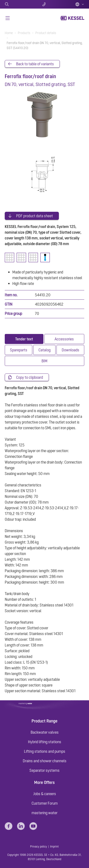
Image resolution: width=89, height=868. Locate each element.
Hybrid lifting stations (45, 742)
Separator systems (44, 770)
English (80, 4)
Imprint (54, 847)
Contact (44, 4)
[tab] (24, 339)
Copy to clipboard (30, 377)
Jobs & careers (45, 794)
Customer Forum (45, 803)
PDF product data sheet (35, 216)
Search (18, 4)
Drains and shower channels (45, 761)
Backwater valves (45, 732)
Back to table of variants (35, 64)
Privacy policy (39, 847)
